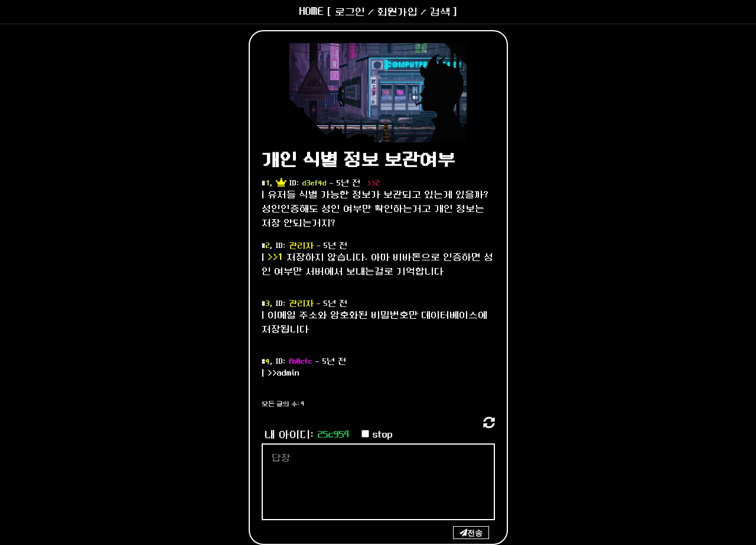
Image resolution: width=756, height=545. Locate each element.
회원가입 (397, 12)
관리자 (301, 246)
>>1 (276, 257)
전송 (475, 533)
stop (383, 435)
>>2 (374, 183)
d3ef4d (315, 183)
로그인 (350, 12)
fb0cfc (301, 362)
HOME (312, 12)
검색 (440, 12)
